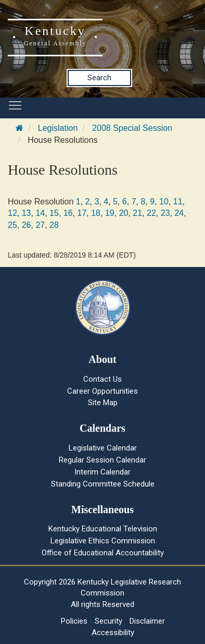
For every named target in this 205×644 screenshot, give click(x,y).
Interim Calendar (102, 472)
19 (110, 213)
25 (12, 225)
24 (179, 213)
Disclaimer (147, 621)
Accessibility (113, 633)
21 (137, 213)
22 (151, 213)
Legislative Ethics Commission (103, 541)
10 (164, 202)
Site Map (103, 403)
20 (124, 213)
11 (178, 202)
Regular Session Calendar (102, 460)
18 (96, 213)
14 (40, 213)
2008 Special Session (132, 128)
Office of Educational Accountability (103, 553)
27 (40, 225)
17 (82, 213)
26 (27, 225)
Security (108, 621)
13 (27, 213)
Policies (74, 621)
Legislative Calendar (103, 448)
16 (68, 213)
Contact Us (102, 379)
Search (99, 78)
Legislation (58, 128)
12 (12, 213)
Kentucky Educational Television (103, 529)
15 (54, 213)
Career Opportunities (102, 391)
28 (54, 225)
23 (165, 213)
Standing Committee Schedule (103, 484)
